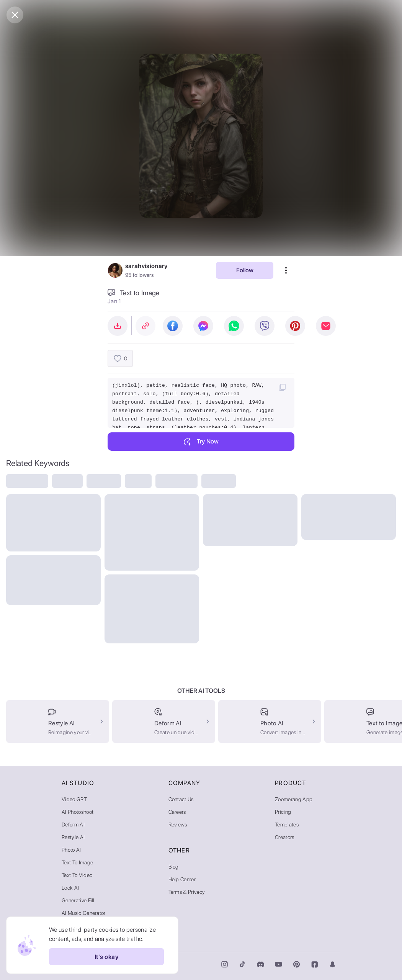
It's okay (106, 957)
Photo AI (71, 850)
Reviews (178, 825)
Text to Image (77, 862)
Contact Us (181, 799)
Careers (177, 812)
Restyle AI (73, 837)
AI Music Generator (84, 913)
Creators (285, 837)
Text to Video (77, 875)
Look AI (70, 888)
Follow (245, 270)
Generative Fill (78, 900)
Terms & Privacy (187, 892)
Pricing (283, 812)
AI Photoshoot (78, 812)
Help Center (182, 879)
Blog (174, 867)
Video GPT (74, 799)
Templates (287, 825)
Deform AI (73, 825)
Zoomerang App (294, 799)
